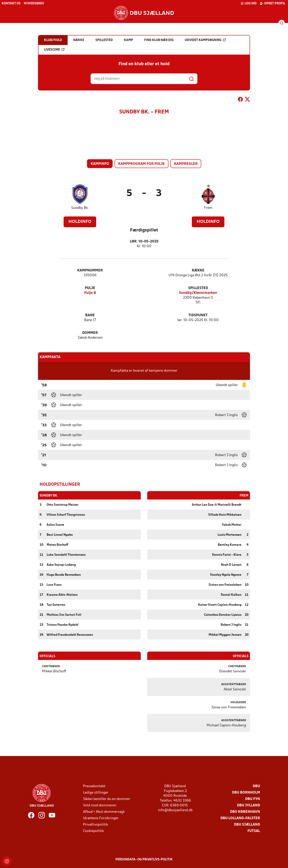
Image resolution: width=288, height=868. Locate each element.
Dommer (90, 333)
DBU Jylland (248, 805)
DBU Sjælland (247, 824)
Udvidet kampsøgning (205, 40)
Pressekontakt (94, 786)
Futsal (254, 831)
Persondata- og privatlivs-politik (144, 859)
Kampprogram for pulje (141, 164)
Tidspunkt (198, 315)
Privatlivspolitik (95, 824)
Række (198, 271)
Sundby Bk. (80, 208)
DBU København (245, 812)
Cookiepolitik (93, 831)
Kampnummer (90, 271)
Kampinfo (100, 164)
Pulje (90, 288)
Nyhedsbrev (34, 4)
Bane (90, 315)
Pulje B (90, 293)
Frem (208, 208)
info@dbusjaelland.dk (175, 810)
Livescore (54, 50)
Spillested (198, 288)
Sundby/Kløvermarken (198, 293)
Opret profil (272, 3)
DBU (256, 786)
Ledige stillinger (96, 792)
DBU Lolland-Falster (240, 818)
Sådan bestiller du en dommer (107, 799)
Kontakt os (11, 4)
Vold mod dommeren (100, 805)
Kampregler (186, 164)
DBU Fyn (253, 799)
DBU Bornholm (246, 792)
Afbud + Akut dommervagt (104, 812)
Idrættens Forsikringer (101, 818)
